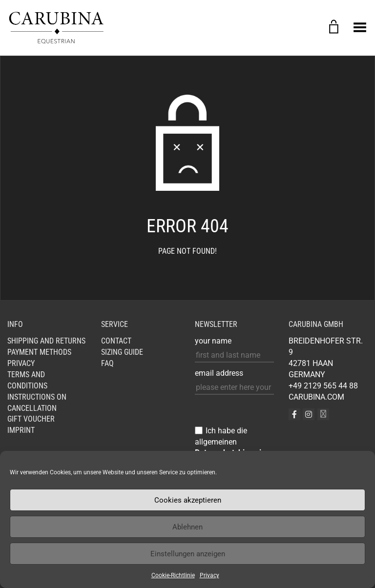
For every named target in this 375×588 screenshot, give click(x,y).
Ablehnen (187, 527)
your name (213, 341)
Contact (116, 341)
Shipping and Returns (46, 341)
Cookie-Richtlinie (173, 575)
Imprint (21, 430)
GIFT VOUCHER (31, 419)
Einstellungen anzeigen (188, 554)
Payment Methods (39, 352)
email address (219, 373)
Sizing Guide (122, 352)
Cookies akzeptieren (188, 500)
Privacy (209, 575)
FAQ (107, 363)
